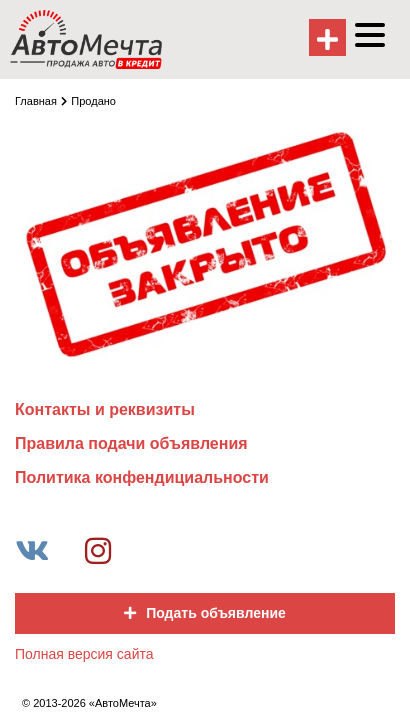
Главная (41, 101)
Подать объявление (205, 613)
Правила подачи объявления (131, 443)
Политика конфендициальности (142, 477)
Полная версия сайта (84, 654)
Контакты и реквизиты (105, 409)
